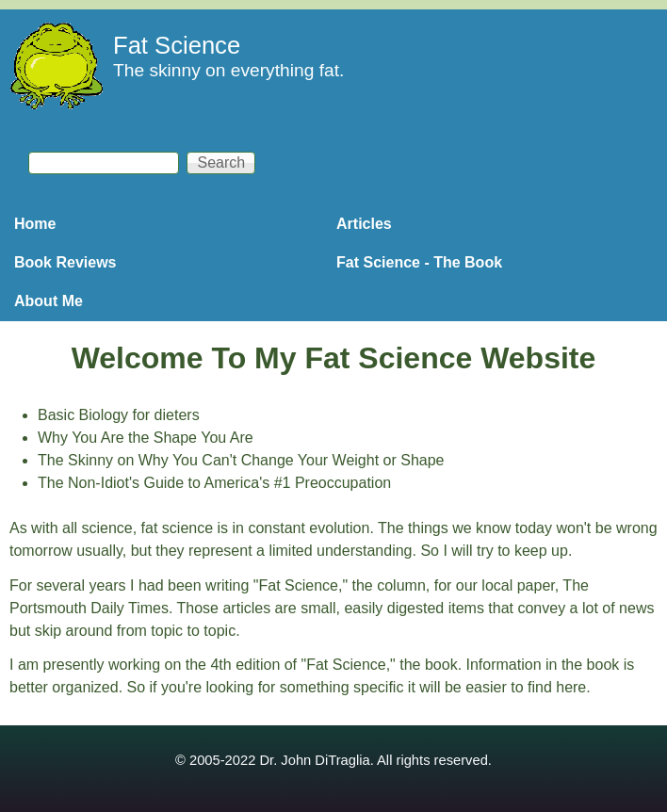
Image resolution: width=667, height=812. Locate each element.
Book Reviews (65, 262)
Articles (364, 224)
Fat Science (177, 45)
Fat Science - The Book (419, 262)
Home (35, 224)
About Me (49, 301)
